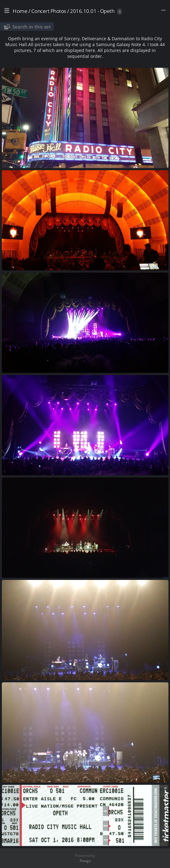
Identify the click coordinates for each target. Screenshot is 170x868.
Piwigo (85, 861)
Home (20, 11)
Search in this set (32, 27)
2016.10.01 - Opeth (92, 11)
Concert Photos (49, 11)
